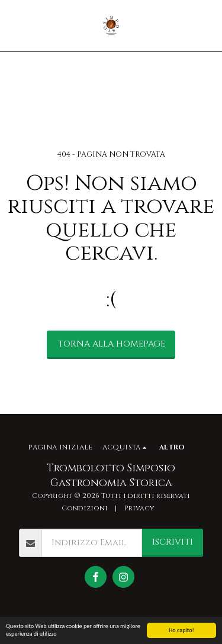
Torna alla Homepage (111, 344)
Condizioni (85, 508)
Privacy (139, 508)
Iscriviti (173, 542)
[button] (13, 25)
